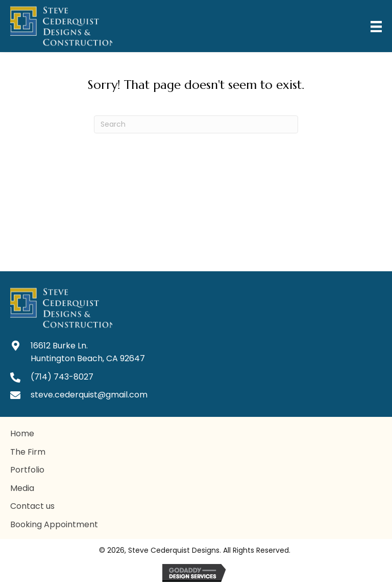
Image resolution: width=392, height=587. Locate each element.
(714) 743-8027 (62, 377)
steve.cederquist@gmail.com (89, 395)
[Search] (196, 124)
